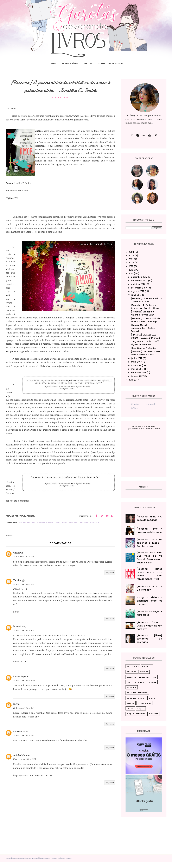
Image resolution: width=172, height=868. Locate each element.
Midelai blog (20, 633)
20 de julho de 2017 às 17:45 (24, 742)
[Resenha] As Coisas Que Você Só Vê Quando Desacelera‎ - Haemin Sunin (149, 558)
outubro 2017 (138, 284)
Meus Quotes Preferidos (144, 348)
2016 (131, 380)
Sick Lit (153, 698)
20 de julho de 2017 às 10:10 (24, 563)
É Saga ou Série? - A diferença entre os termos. (149, 601)
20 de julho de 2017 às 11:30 (24, 637)
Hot (154, 677)
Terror (131, 703)
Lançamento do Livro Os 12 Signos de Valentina (145, 343)
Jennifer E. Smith (45, 529)
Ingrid (16, 710)
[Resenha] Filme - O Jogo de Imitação (149, 518)
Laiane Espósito (21, 683)
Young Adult (145, 703)
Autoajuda (133, 667)
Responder (110, 579)
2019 (131, 266)
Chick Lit (147, 667)
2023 (131, 252)
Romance (95, 529)
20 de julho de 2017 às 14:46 (24, 687)
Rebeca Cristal (21, 738)
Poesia (153, 682)
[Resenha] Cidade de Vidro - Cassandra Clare (146, 300)
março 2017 (137, 369)
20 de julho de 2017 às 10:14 (24, 590)
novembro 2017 (139, 281)
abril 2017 (136, 365)
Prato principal (70, 529)
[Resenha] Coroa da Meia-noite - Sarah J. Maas (145, 353)
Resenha (84, 529)
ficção (141, 709)
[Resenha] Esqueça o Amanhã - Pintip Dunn (142, 313)
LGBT (129, 682)
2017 (131, 273)
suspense (153, 714)
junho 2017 (137, 358)
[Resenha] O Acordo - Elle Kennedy (149, 588)
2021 (131, 259)
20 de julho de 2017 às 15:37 (24, 714)
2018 (131, 270)
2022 (131, 256)
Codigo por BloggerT (65, 864)
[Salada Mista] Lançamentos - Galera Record (143, 328)
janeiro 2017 (137, 376)
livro (58, 529)
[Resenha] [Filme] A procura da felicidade (149, 530)
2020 (131, 263)
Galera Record (27, 529)
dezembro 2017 (139, 277)
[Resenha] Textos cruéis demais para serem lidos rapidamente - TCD (149, 574)
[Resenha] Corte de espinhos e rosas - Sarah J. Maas (149, 543)
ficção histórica (136, 714)
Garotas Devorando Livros (22, 864)
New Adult (141, 682)
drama (130, 709)
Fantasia (144, 677)
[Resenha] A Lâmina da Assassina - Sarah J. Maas (145, 307)
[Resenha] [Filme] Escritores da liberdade (149, 639)
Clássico (132, 672)
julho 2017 (136, 295)
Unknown (18, 559)
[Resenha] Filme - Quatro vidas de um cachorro (149, 626)
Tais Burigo (19, 587)
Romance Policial (136, 698)
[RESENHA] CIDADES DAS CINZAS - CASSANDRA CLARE (146, 336)
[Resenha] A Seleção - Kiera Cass (149, 613)
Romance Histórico (137, 693)
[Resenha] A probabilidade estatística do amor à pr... (146, 320)
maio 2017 (136, 362)
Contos (144, 672)
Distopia (131, 677)
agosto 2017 (138, 291)
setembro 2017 (139, 288)
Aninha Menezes (22, 762)
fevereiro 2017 (139, 373)
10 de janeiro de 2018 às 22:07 (25, 765)
